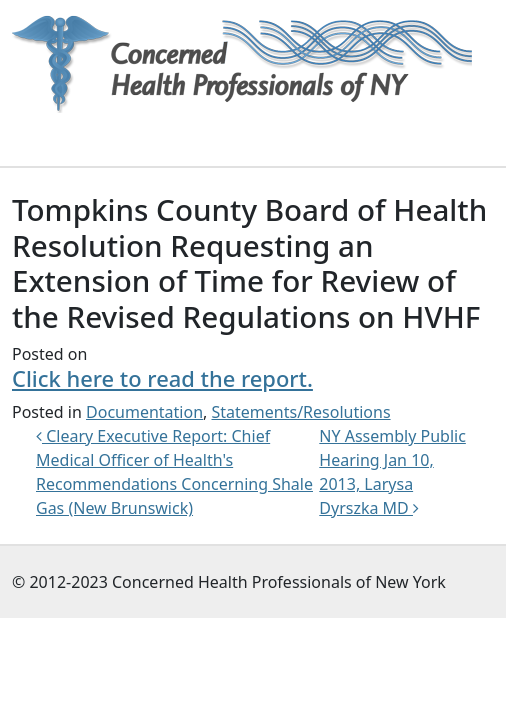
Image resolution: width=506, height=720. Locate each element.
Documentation (144, 412)
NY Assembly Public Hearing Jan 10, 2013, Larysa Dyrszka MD (392, 472)
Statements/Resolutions (301, 412)
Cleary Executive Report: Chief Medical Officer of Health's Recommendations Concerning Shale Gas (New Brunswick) (174, 472)
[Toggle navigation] (40, 138)
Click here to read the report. (162, 378)
